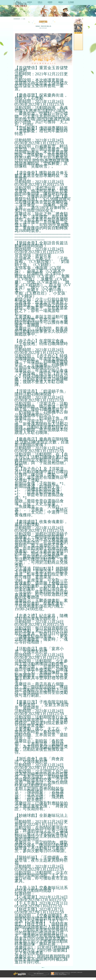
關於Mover (32, 975)
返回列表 (36, 968)
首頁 (22, 19)
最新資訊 (26, 19)
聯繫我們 (37, 975)
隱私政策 (46, 975)
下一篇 (51, 968)
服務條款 (41, 975)
